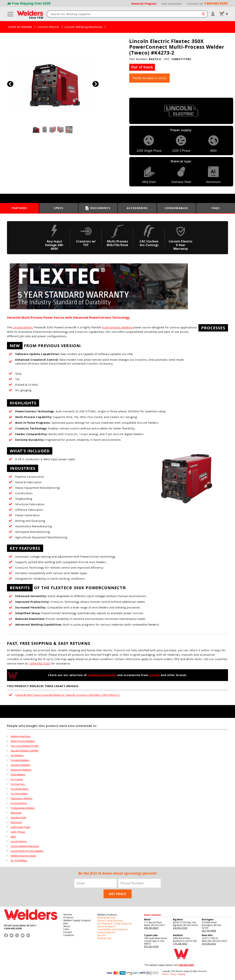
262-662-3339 (180, 928)
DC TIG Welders (19, 860)
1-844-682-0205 (39, 663)
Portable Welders (20, 760)
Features (19, 208)
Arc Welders (17, 755)
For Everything (19, 803)
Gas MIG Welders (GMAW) (25, 751)
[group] (53, 83)
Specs (59, 208)
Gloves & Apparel (106, 926)
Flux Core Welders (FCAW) (25, 746)
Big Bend (178, 919)
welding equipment (102, 675)
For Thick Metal (19, 794)
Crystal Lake (151, 935)
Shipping (181, 974)
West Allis (207, 935)
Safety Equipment (106, 932)
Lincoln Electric (48, 27)
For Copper (17, 779)
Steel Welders (18, 774)
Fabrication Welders (21, 798)
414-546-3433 (209, 944)
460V (13, 837)
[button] (96, 84)
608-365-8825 (151, 928)
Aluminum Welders (21, 770)
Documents (98, 208)
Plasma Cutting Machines (110, 920)
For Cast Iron (18, 784)
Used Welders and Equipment (112, 929)
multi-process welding (117, 327)
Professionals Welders (23, 808)
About (67, 926)
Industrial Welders (21, 765)
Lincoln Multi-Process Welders (27, 851)
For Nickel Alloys (20, 789)
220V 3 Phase (18, 832)
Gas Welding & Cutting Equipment (115, 923)
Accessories (137, 208)
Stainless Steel (18, 817)
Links (66, 929)
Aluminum (16, 822)
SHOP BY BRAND (20, 27)
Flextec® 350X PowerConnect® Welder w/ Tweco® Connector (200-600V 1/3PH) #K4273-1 (68, 695)
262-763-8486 (209, 931)
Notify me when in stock (149, 78)
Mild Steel (16, 813)
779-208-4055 (180, 944)
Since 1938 (36, 18)
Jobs (66, 923)
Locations (69, 935)
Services (68, 914)
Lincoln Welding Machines (84, 27)
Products (68, 917)
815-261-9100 (151, 946)
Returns (166, 974)
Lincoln (154, 675)
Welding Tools (104, 938)
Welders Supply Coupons (77, 920)
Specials (102, 935)
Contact (68, 932)
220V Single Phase (20, 827)
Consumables (176, 208)
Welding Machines (21, 736)
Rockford (178, 935)
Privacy (174, 974)
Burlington (208, 919)
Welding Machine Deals (23, 856)
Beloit (147, 919)
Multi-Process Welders (23, 741)
